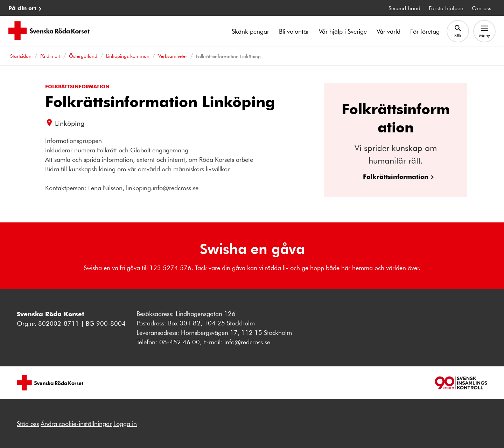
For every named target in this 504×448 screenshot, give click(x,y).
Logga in (125, 423)
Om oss (482, 8)
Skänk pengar (250, 31)
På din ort (22, 8)
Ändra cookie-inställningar (76, 423)
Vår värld (388, 31)
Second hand (404, 8)
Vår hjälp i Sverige (343, 31)
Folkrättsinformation (396, 176)
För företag (425, 31)
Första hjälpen (446, 8)
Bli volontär (294, 31)
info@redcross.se (247, 342)
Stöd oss (28, 423)
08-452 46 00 (180, 342)
